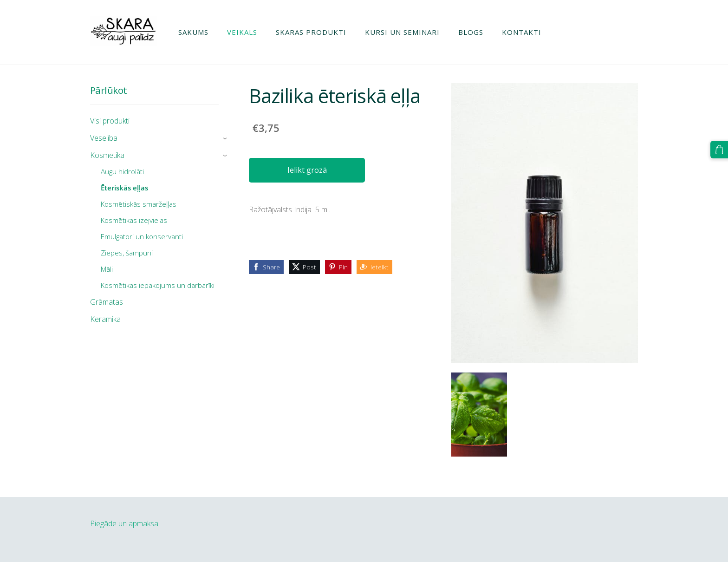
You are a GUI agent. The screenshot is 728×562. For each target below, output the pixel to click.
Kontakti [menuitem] (522, 32)
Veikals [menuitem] (242, 32)
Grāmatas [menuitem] (107, 302)
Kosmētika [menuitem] (107, 155)
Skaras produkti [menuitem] (311, 32)
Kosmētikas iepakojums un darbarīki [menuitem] (158, 285)
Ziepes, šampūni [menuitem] (127, 253)
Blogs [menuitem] (471, 32)
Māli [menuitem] (107, 269)
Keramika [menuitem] (105, 319)
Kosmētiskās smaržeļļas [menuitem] (139, 204)
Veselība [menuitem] (104, 138)
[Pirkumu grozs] (719, 150)
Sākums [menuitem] (193, 32)
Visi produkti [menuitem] (110, 121)
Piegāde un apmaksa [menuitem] (124, 523)
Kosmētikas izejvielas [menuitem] (134, 220)
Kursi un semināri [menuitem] (402, 32)
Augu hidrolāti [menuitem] (122, 171)
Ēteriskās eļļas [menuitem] (124, 188)
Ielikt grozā (307, 170)
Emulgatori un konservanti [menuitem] (142, 236)
